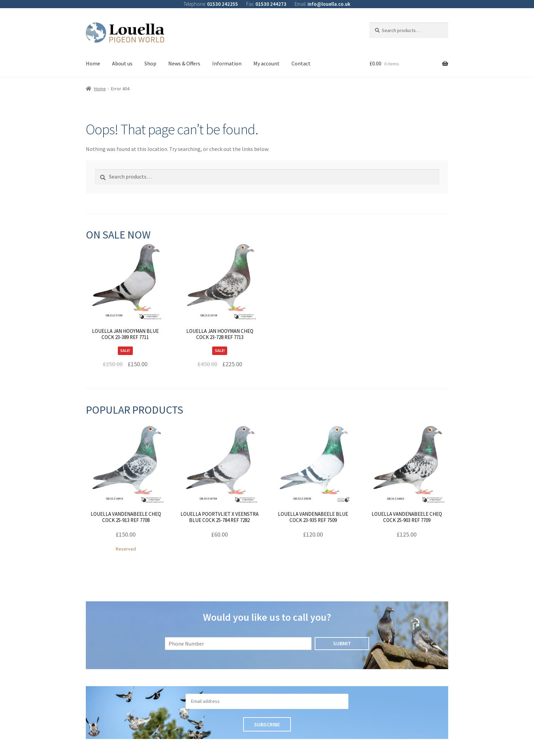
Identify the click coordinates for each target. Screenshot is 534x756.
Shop (150, 63)
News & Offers (184, 63)
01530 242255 (223, 4)
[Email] (267, 701)
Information (227, 63)
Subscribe (267, 724)
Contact (301, 63)
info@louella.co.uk (329, 4)
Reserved (126, 488)
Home (93, 63)
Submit (342, 643)
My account (266, 63)
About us (122, 63)
